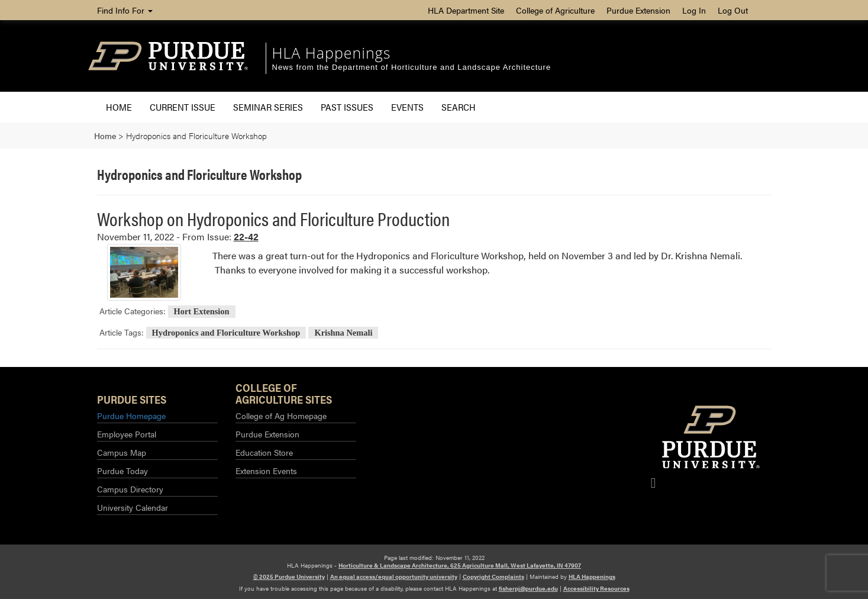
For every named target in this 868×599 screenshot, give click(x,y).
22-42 (246, 236)
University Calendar (133, 507)
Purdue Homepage (131, 416)
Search (459, 107)
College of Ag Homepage (281, 416)
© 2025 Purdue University (289, 577)
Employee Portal (127, 434)
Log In (694, 10)
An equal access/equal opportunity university (394, 577)
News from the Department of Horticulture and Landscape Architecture (412, 67)
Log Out (733, 10)
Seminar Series (268, 107)
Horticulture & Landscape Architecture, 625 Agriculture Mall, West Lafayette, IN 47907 (460, 565)
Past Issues (347, 107)
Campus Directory (130, 489)
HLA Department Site (466, 10)
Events (407, 107)
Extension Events (266, 471)
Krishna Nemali (343, 333)
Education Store (264, 452)
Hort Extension (202, 311)
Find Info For (125, 10)
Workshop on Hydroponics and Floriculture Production (273, 218)
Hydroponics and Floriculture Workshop (226, 333)
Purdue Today (122, 471)
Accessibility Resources (596, 588)
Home (119, 107)
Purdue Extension (638, 10)
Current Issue (183, 107)
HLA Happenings (332, 53)
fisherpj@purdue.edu (528, 588)
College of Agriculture (555, 10)
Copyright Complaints (493, 577)
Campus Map (122, 452)
